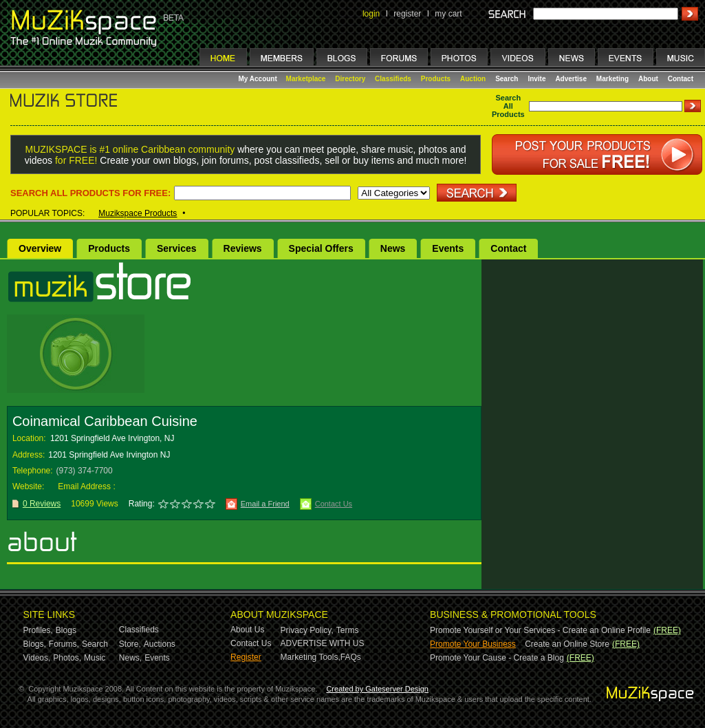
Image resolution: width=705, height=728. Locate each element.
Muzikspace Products (138, 213)
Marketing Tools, (311, 657)
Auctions (160, 644)
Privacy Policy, (307, 630)
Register (246, 657)
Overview (40, 248)
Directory (350, 79)
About (648, 79)
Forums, (64, 644)
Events (448, 248)
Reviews (243, 248)
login (371, 14)
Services (177, 248)
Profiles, (38, 630)
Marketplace (306, 79)
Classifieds (393, 79)
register (407, 14)
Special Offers (321, 248)
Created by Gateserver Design (377, 689)
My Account (259, 79)
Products (436, 79)
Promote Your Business (473, 644)
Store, (130, 644)
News (393, 248)
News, (130, 658)
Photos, (67, 658)
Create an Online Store (567, 644)
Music (95, 658)
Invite (536, 79)
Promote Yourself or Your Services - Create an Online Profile (540, 630)
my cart (448, 14)
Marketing (612, 79)
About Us (247, 630)
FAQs (351, 657)
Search (507, 79)
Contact (681, 79)
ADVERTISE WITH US (323, 643)
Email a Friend (265, 504)
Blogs (66, 630)
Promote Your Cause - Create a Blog (497, 658)
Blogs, (35, 644)
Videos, (37, 658)
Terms (348, 630)
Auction (473, 79)
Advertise (571, 79)
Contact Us (334, 504)
